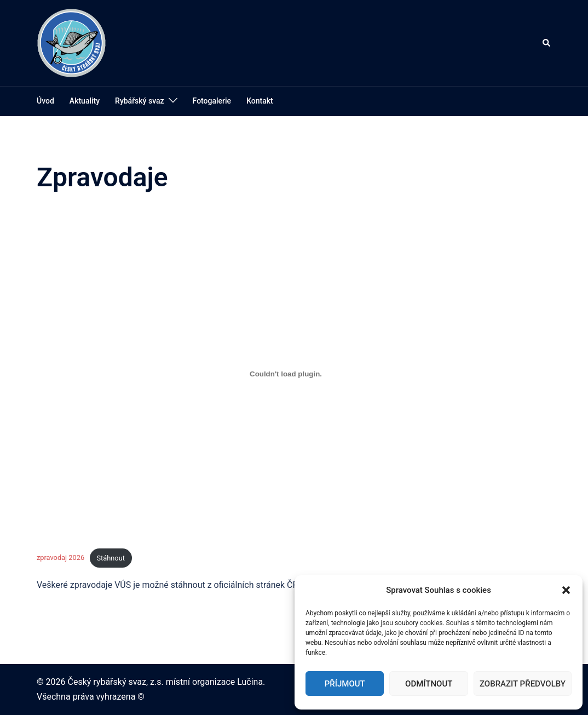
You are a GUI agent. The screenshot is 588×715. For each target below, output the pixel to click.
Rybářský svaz (140, 101)
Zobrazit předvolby (523, 684)
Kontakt (260, 101)
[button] (566, 590)
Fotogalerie (212, 101)
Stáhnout (110, 558)
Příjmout (345, 684)
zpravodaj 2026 (60, 558)
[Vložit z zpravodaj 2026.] (286, 374)
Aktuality (85, 101)
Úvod (45, 101)
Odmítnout (429, 684)
